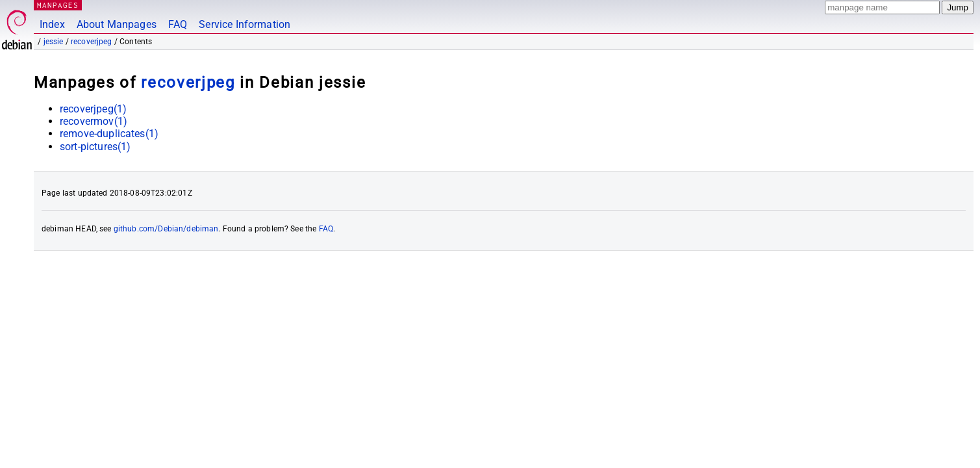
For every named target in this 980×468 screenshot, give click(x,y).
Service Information (245, 24)
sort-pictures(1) (95, 147)
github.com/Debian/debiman (166, 229)
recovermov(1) (94, 121)
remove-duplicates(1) (109, 134)
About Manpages (117, 24)
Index (52, 24)
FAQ (178, 24)
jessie (54, 42)
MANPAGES (58, 5)
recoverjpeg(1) (93, 109)
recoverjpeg (92, 42)
